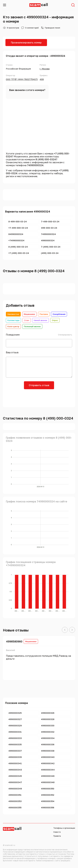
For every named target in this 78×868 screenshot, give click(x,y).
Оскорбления (59, 314)
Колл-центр (13, 326)
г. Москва (45, 69)
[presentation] (39, 398)
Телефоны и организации (64, 828)
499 (42, 79)
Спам (27, 320)
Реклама (44, 314)
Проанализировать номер (26, 43)
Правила (57, 836)
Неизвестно (13, 314)
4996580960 (14, 641)
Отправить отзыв (39, 385)
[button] (65, 630)
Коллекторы (13, 320)
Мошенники (29, 314)
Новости (57, 832)
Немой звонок (40, 320)
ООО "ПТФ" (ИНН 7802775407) (22, 79)
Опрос (55, 320)
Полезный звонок (32, 326)
